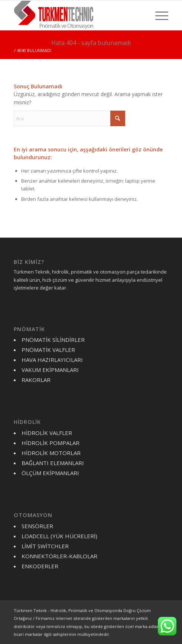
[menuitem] (158, 15)
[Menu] (158, 15)
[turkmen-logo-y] (76, 15)
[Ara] (69, 118)
